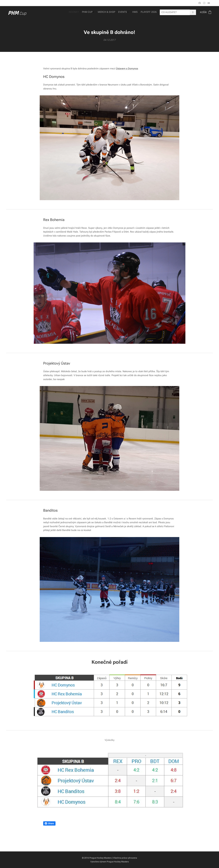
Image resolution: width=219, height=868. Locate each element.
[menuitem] (137, 12)
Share (49, 823)
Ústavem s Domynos (127, 69)
